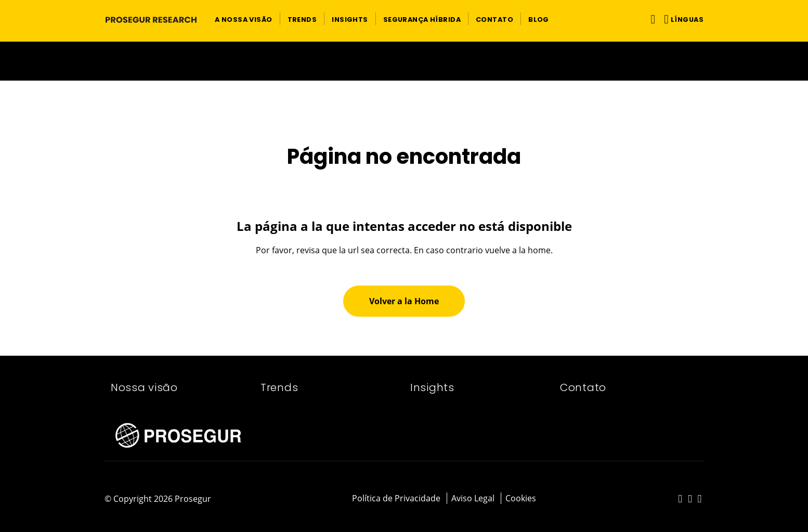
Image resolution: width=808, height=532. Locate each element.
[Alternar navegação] (651, 19)
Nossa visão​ (144, 387)
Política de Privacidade (396, 498)
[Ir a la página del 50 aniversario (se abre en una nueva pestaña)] (404, 61)
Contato (583, 387)
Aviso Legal (473, 498)
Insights (432, 387)
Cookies (521, 498)
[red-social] (680, 499)
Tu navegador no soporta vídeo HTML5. (404, 61)
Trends (279, 387)
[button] (244, 19)
